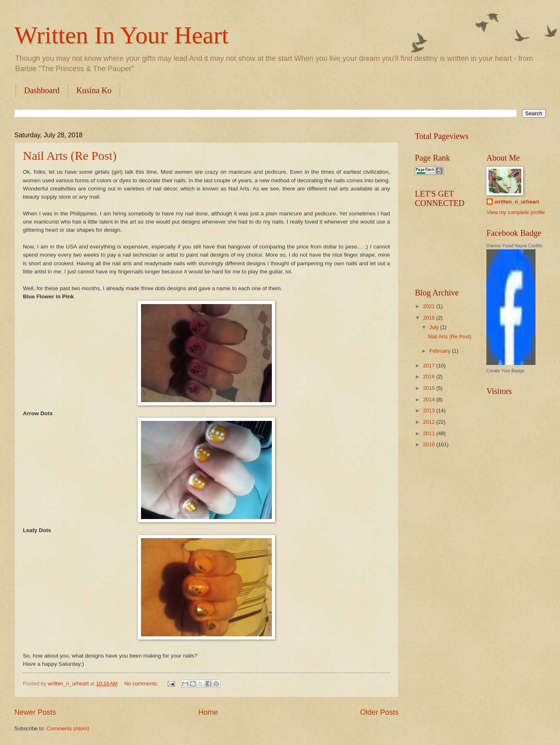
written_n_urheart (517, 202)
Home (208, 712)
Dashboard (42, 90)
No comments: (142, 683)
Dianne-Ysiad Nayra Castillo (515, 246)
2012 (430, 422)
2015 (430, 388)
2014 (430, 399)
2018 (430, 318)
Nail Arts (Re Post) (70, 155)
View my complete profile (516, 212)
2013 (430, 411)
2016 (430, 377)
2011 (430, 433)
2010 (430, 444)
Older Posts (379, 712)
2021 (430, 306)
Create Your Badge (505, 371)
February (440, 351)
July (435, 327)
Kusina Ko (94, 90)
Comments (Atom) (68, 728)
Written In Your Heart (121, 35)
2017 (430, 366)
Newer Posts (35, 712)
